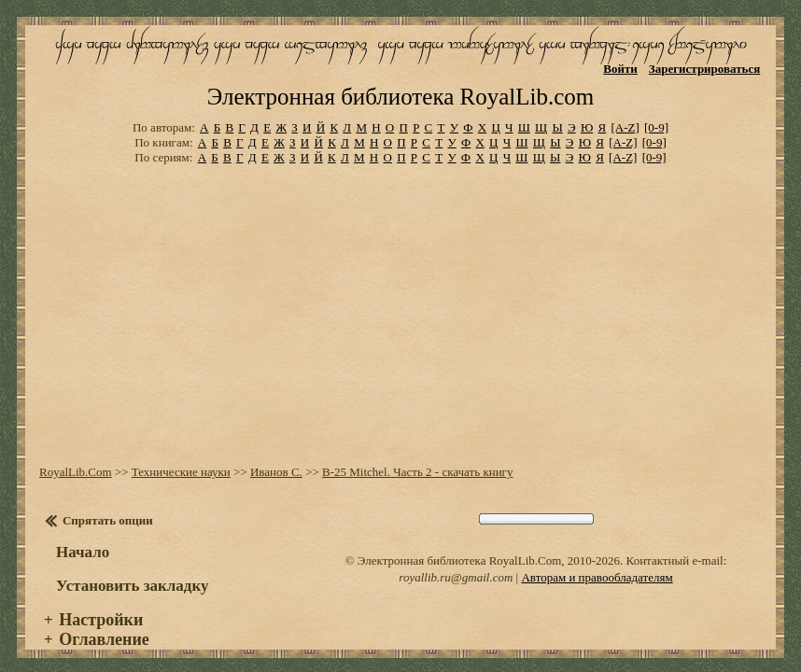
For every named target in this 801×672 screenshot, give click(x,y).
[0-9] (656, 112)
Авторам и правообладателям (597, 562)
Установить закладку (133, 571)
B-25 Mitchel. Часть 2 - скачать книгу (417, 457)
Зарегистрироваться (704, 69)
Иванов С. (276, 457)
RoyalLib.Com (76, 457)
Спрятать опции (108, 505)
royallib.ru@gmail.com (456, 562)
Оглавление (104, 624)
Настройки (101, 605)
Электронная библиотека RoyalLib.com (400, 82)
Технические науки (181, 457)
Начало (83, 537)
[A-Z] (625, 112)
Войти (620, 69)
